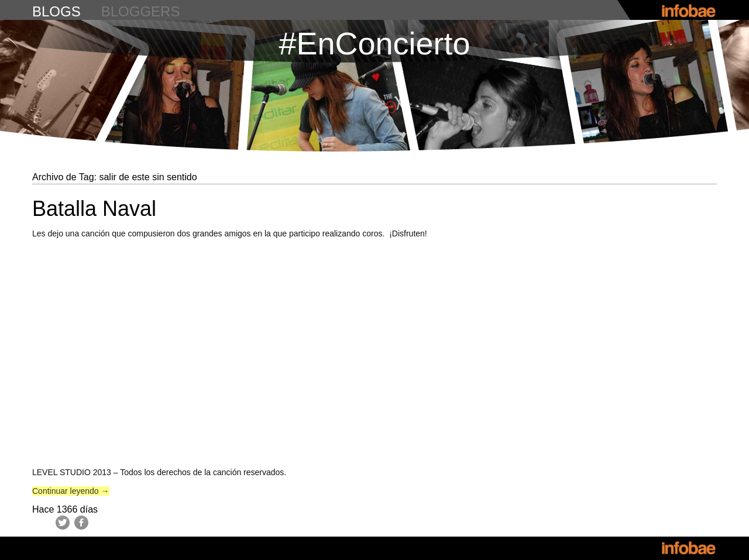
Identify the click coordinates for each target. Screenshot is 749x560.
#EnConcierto (374, 43)
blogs (56, 11)
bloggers (141, 11)
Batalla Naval (94, 209)
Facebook (81, 523)
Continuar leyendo (71, 491)
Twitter (63, 523)
